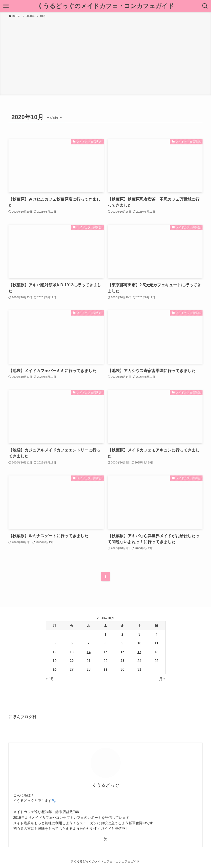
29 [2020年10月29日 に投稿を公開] (106, 669)
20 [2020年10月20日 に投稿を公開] (72, 661)
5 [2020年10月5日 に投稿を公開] (54, 643)
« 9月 (50, 679)
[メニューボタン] (6, 6)
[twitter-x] (106, 840)
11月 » (160, 679)
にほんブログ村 (22, 717)
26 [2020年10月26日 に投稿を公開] (54, 669)
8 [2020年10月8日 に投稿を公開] (106, 643)
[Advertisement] (105, 56)
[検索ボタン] (205, 6)
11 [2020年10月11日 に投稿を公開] (157, 643)
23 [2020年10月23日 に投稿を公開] (122, 661)
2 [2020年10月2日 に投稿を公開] (122, 634)
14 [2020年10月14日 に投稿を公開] (89, 652)
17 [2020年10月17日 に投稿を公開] (139, 652)
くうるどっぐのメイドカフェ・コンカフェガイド (105, 6)
